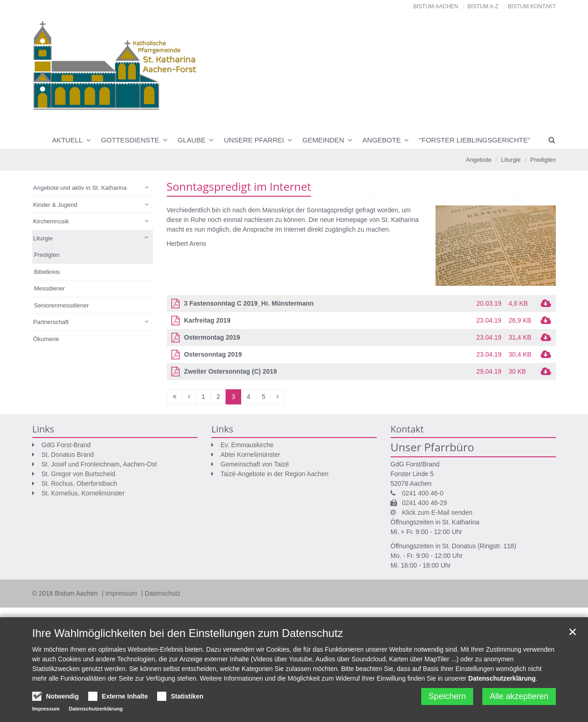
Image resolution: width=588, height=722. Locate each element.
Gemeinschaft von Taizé (255, 464)
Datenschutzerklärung (502, 678)
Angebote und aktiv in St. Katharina (80, 188)
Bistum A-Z (483, 6)
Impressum (122, 593)
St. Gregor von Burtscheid (78, 474)
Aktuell (67, 140)
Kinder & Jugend (55, 205)
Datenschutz (163, 593)
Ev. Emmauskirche (247, 445)
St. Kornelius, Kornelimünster (83, 493)
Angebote (382, 140)
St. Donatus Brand (68, 455)
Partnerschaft (51, 322)
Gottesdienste (130, 140)
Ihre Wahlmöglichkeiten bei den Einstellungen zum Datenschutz (188, 633)
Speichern (447, 696)
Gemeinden (323, 140)
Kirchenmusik (51, 221)
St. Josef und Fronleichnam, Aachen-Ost (99, 464)
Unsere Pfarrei (254, 140)
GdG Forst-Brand (66, 445)
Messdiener (49, 288)
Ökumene (46, 339)
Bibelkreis (47, 272)
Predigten (543, 160)
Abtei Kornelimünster (250, 455)
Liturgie (511, 160)
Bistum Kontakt (532, 6)
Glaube (192, 140)
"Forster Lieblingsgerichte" (475, 140)
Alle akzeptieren (519, 696)
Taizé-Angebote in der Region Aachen (274, 474)
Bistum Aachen (436, 6)
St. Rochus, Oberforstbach (79, 483)
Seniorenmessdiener (61, 305)
